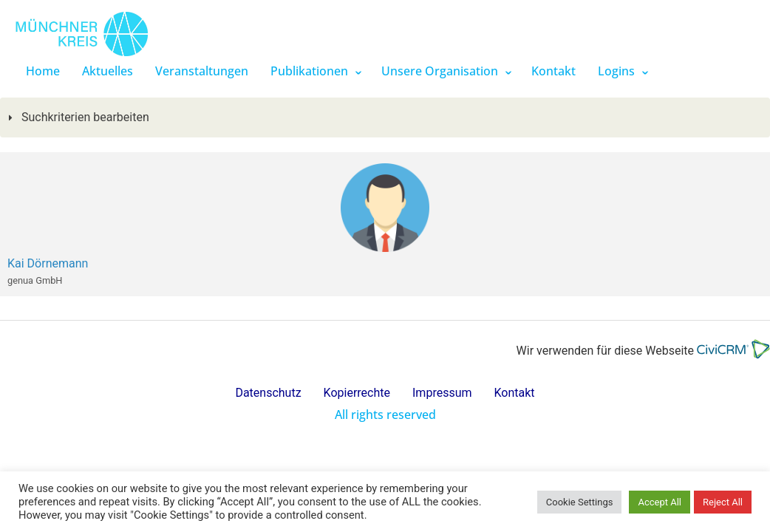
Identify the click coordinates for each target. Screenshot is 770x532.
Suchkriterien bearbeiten (84, 117)
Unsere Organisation (440, 71)
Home (43, 71)
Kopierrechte (357, 393)
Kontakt (553, 71)
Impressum (442, 393)
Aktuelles (108, 71)
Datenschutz (268, 393)
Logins (616, 71)
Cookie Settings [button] (580, 502)
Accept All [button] (660, 502)
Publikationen (309, 71)
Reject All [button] (723, 502)
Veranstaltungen (202, 71)
